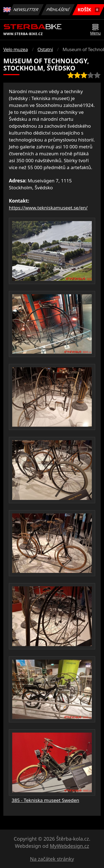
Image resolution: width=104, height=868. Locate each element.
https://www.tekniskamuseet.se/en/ (48, 208)
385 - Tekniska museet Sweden (45, 800)
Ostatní (45, 49)
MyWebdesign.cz (69, 846)
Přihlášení (58, 10)
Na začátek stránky (52, 859)
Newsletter (26, 10)
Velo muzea (16, 49)
